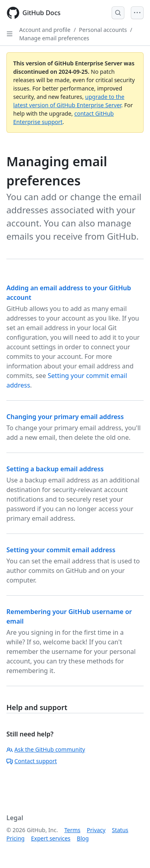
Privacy (96, 830)
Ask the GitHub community (46, 749)
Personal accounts (103, 30)
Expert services (51, 838)
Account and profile (45, 30)
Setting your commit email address (61, 550)
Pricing (15, 838)
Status (120, 830)
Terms (72, 830)
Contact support (32, 761)
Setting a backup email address (55, 469)
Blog (83, 838)
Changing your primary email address (65, 417)
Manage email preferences (54, 38)
